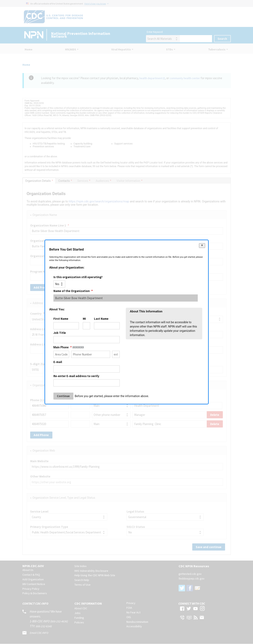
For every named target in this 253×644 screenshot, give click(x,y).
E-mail (58, 362)
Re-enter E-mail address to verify (76, 376)
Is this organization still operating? (78, 277)
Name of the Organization (73, 291)
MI (84, 319)
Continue (63, 396)
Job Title (60, 333)
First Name (61, 319)
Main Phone (69, 347)
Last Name (101, 319)
